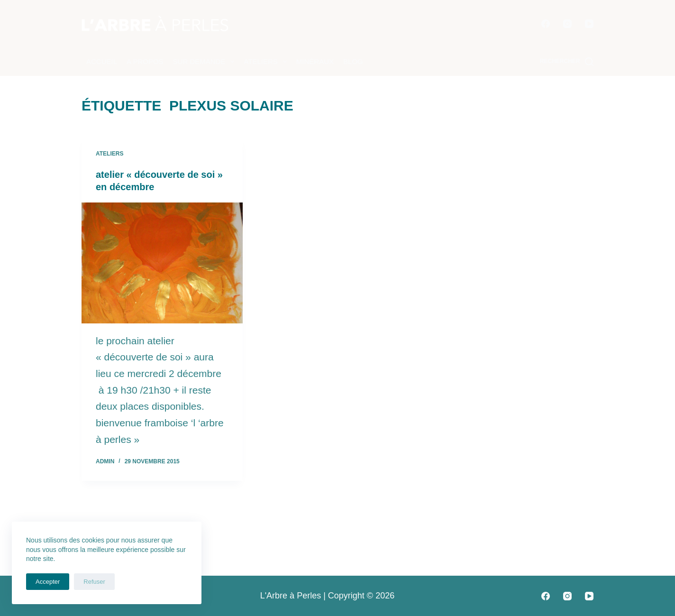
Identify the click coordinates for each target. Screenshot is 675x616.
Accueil (102, 61)
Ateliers (267, 62)
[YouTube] (589, 24)
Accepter (48, 582)
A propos (145, 61)
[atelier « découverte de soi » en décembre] (162, 263)
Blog (353, 61)
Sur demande (206, 62)
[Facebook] (546, 24)
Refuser (94, 582)
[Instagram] (567, 24)
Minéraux (315, 61)
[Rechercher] (567, 62)
